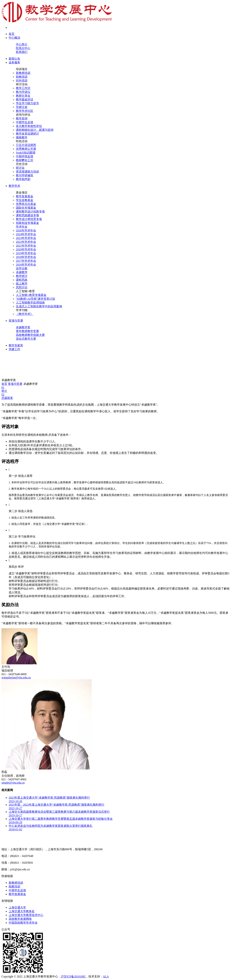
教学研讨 (22, 276)
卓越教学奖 (23, 327)
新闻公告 (14, 59)
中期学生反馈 (25, 122)
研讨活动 (22, 84)
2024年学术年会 (26, 234)
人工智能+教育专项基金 (31, 295)
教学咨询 (22, 118)
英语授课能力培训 (27, 172)
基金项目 (22, 193)
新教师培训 (23, 73)
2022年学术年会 (26, 242)
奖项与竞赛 (16, 321)
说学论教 (22, 268)
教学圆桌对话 (25, 99)
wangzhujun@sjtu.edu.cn (16, 677)
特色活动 (22, 141)
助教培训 (22, 77)
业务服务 (14, 62)
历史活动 (22, 164)
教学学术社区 (25, 111)
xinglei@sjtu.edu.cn (13, 783)
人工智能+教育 (25, 291)
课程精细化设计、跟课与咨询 (35, 130)
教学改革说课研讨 (27, 134)
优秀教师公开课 (26, 149)
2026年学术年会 (26, 230)
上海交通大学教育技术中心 (26, 915)
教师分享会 (23, 96)
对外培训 (22, 80)
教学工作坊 (23, 88)
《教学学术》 (25, 314)
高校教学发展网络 (20, 919)
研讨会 (20, 168)
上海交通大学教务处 (22, 911)
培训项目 (22, 69)
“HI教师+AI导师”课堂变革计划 (35, 299)
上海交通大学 (17, 907)
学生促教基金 (25, 200)
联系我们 (22, 52)
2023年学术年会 (26, 238)
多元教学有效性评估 (29, 126)
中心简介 (22, 44)
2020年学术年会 (26, 249)
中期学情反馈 (25, 156)
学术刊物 (22, 310)
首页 (12, 34)
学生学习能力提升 (27, 103)
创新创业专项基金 (27, 223)
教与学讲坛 (23, 92)
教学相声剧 (23, 179)
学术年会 (22, 227)
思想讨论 (22, 287)
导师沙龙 (22, 107)
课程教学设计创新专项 (30, 211)
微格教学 (22, 137)
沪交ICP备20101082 (73, 976)
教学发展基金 (25, 196)
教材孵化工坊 (25, 160)
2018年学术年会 (26, 257)
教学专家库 (16, 345)
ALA (106, 976)
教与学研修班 (25, 175)
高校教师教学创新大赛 (30, 335)
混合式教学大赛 (26, 339)
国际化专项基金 (26, 208)
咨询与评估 (23, 115)
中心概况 (14, 38)
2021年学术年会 (26, 246)
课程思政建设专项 (27, 215)
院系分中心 (23, 48)
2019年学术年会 (26, 253)
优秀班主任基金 (26, 204)
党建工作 (14, 349)
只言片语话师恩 (26, 145)
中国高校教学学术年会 (23, 923)
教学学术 (14, 186)
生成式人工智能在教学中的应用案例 (39, 306)
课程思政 (22, 280)
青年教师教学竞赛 (27, 331)
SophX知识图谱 (26, 153)
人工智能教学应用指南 (30, 303)
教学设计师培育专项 (29, 219)
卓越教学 (22, 272)
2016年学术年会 (26, 265)
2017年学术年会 (26, 261)
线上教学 (22, 284)
